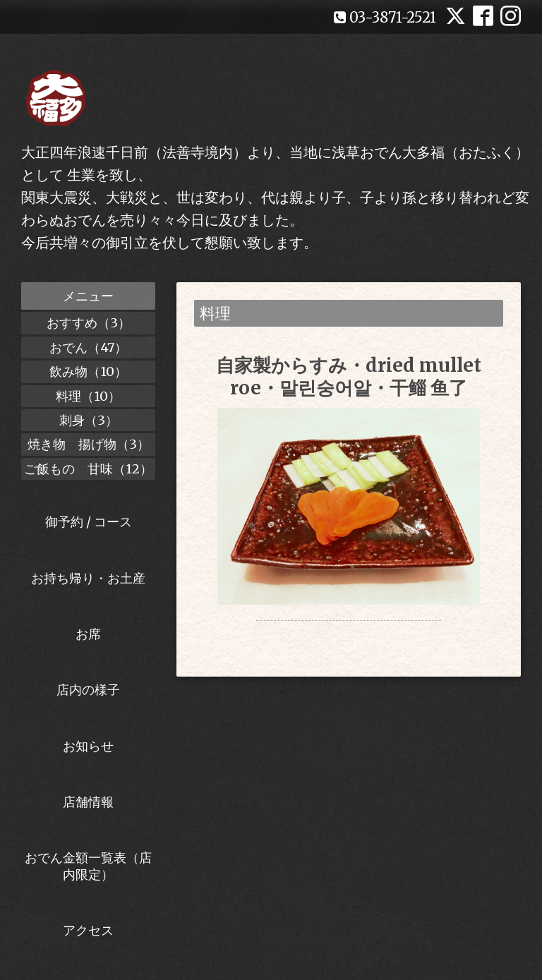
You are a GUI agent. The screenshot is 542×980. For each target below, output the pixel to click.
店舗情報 (88, 802)
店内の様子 (88, 690)
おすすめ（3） (89, 323)
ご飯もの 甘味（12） (88, 469)
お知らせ (88, 746)
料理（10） (88, 396)
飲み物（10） (88, 371)
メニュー (88, 296)
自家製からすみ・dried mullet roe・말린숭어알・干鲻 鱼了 (349, 376)
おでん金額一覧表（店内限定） (88, 866)
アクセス (88, 930)
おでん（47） (88, 347)
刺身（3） (89, 420)
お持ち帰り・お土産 (88, 578)
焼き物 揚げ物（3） (89, 444)
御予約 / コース (89, 522)
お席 (88, 634)
